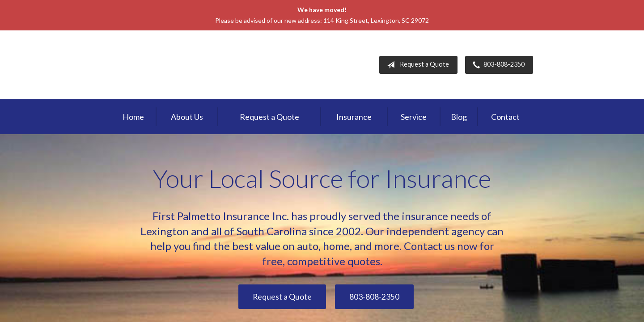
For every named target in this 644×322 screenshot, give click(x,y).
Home (133, 117)
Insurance (354, 117)
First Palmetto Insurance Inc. (186, 65)
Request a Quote (416, 65)
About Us (187, 117)
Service (414, 117)
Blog (459, 117)
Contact (505, 117)
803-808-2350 (497, 65)
